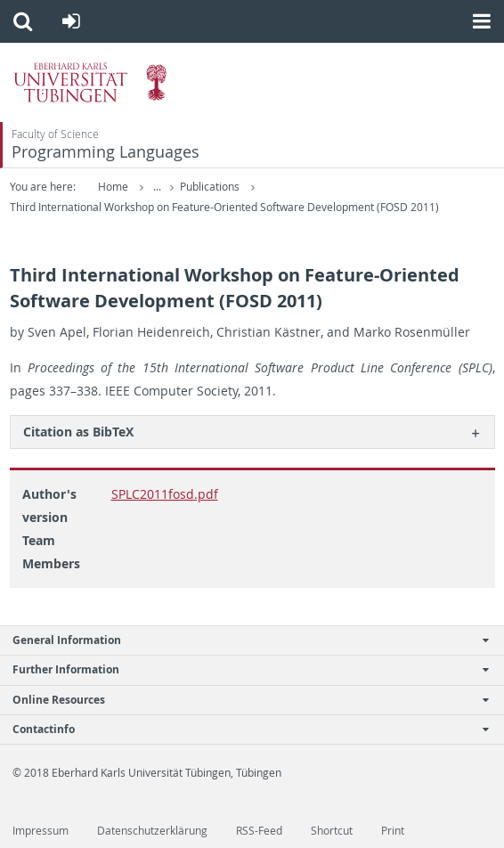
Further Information (243, 669)
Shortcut (332, 831)
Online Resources (243, 700)
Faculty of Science (55, 134)
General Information (243, 640)
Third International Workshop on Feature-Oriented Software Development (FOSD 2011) (224, 207)
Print (393, 831)
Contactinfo (243, 729)
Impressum (41, 831)
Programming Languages (106, 152)
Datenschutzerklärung (152, 831)
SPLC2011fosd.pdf (165, 494)
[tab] (252, 432)
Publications (211, 187)
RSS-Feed (259, 831)
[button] (23, 21)
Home (113, 187)
